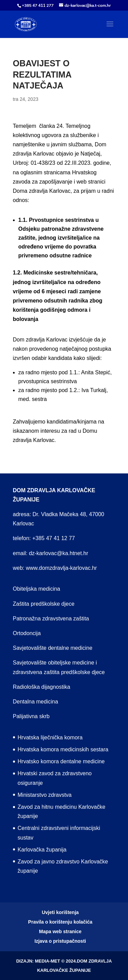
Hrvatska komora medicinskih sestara (63, 749)
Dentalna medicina (36, 702)
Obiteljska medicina (37, 589)
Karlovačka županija (42, 850)
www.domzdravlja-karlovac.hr (61, 568)
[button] (110, 28)
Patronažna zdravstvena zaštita (51, 619)
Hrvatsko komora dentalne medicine (61, 761)
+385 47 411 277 (38, 5)
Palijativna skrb (31, 716)
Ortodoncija (27, 633)
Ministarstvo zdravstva (45, 795)
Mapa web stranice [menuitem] (60, 931)
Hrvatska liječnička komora (50, 737)
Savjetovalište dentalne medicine (53, 648)
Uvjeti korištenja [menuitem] (60, 912)
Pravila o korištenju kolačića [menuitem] (60, 922)
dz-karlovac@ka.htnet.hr (59, 553)
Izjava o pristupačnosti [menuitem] (60, 941)
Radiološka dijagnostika (42, 687)
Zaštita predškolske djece (44, 604)
